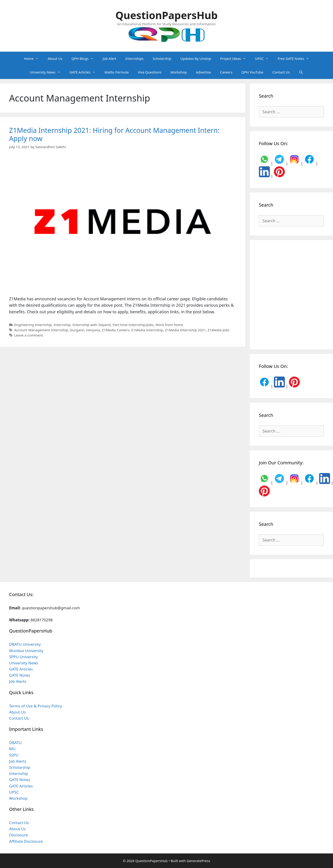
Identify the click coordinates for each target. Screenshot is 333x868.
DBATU (15, 743)
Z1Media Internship (147, 330)
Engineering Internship (33, 325)
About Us (55, 58)
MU (12, 749)
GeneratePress (198, 861)
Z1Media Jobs (218, 330)
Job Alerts (18, 681)
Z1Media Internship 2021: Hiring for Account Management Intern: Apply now (114, 134)
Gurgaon (77, 330)
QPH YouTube (252, 72)
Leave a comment (29, 335)
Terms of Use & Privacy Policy (36, 706)
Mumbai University (26, 651)
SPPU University (24, 657)
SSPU (14, 755)
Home (34, 58)
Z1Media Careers (116, 330)
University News (47, 72)
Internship (62, 325)
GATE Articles (85, 72)
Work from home (169, 325)
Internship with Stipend (92, 325)
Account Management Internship (41, 330)
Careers (226, 72)
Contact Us (281, 72)
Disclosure (19, 835)
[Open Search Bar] (301, 72)
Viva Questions (150, 72)
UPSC (264, 58)
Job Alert (109, 58)
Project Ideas (235, 58)
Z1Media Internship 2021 (185, 330)
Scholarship (162, 58)
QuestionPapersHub (167, 15)
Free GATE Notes (296, 58)
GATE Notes (20, 675)
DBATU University (25, 644)
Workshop (179, 72)
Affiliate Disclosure (26, 841)
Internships (134, 58)
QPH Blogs (85, 58)
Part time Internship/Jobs (133, 325)
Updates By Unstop (196, 58)
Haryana (93, 330)
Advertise (203, 72)
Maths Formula (117, 72)
